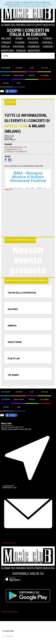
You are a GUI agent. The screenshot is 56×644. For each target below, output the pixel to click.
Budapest (34, 51)
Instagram (10, 636)
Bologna (33, 38)
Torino (48, 38)
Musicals (32, 76)
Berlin (5, 47)
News (19, 83)
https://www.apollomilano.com (16, 147)
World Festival (19, 76)
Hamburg (34, 47)
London (48, 47)
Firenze (6, 43)
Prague (21, 51)
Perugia (47, 43)
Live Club (45, 68)
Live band (19, 68)
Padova (33, 43)
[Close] (48, 6)
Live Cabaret (44, 76)
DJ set (32, 68)
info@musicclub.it (9, 543)
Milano (6, 38)
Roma (19, 38)
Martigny (8, 51)
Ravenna (19, 47)
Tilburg (20, 43)
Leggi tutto (8, 189)
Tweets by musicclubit (10, 612)
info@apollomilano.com (13, 149)
